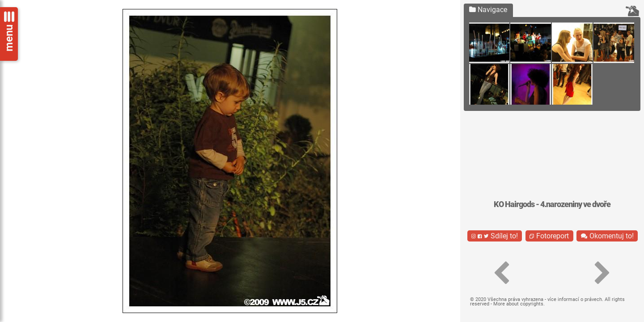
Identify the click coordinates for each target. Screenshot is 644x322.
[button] (502, 273)
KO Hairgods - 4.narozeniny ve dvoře (552, 204)
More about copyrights (518, 304)
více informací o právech (575, 299)
